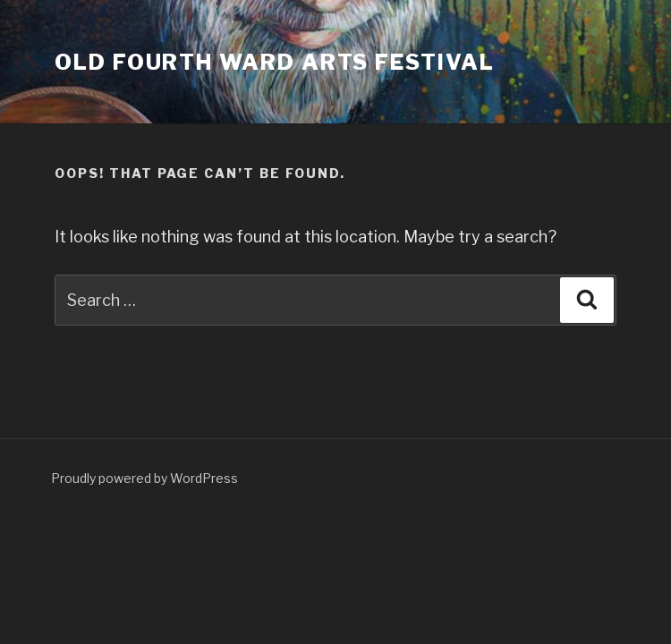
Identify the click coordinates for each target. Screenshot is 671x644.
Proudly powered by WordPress (144, 478)
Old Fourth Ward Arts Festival (275, 62)
